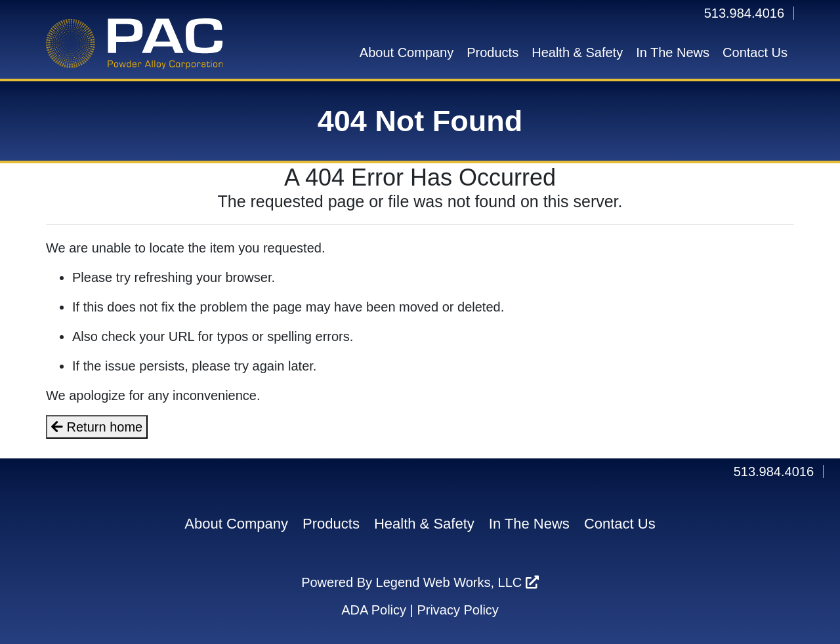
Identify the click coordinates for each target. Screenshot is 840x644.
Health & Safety (577, 52)
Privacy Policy (457, 610)
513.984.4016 (744, 13)
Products (493, 52)
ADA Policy (374, 610)
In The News (673, 52)
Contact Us (755, 52)
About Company (407, 52)
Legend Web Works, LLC (457, 582)
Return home (97, 427)
